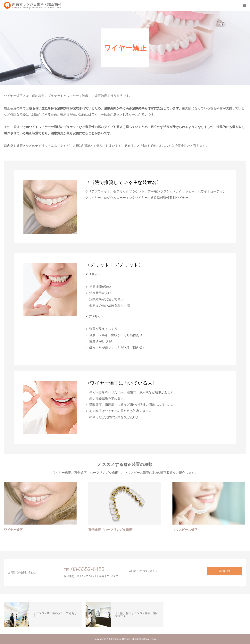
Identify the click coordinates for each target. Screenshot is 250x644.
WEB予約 (224, 571)
